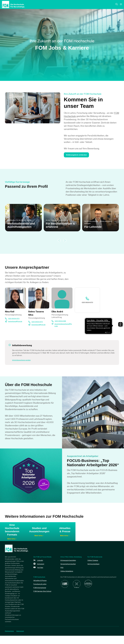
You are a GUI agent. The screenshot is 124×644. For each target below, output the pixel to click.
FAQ (62, 576)
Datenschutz (9, 639)
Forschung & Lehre (41, 592)
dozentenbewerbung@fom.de (63, 327)
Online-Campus (94, 568)
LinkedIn (41, 568)
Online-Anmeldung (68, 579)
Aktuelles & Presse (41, 589)
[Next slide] (65, 242)
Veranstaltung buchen (70, 572)
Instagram (41, 572)
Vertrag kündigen (95, 572)
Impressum (22, 639)
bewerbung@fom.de (17, 324)
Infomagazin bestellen (70, 568)
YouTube (41, 576)
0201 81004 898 (62, 323)
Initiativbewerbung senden (23, 363)
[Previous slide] (59, 242)
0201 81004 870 (15, 320)
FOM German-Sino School (45, 599)
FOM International (41, 596)
